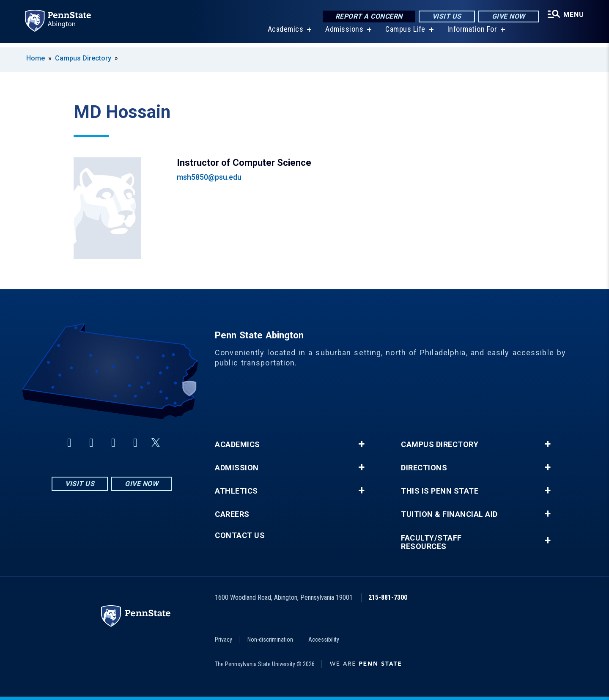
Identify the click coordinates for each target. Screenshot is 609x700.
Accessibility (324, 640)
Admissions (343, 34)
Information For (471, 34)
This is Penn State (440, 491)
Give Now (506, 17)
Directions (424, 468)
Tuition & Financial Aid (449, 514)
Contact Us (240, 535)
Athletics (236, 491)
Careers (232, 514)
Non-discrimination (270, 640)
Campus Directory (83, 58)
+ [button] (361, 444)
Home (36, 58)
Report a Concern (367, 17)
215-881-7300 (388, 597)
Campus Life (404, 34)
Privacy (224, 640)
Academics (284, 34)
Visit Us (445, 17)
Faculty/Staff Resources (431, 542)
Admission (237, 468)
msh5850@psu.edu (209, 177)
